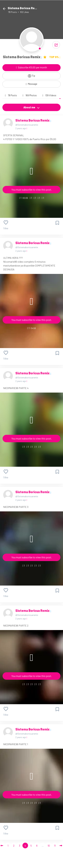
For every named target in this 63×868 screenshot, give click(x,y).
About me (31, 107)
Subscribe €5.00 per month (32, 67)
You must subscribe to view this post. (32, 190)
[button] (56, 45)
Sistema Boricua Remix (33, 120)
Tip (31, 76)
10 (49, 846)
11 (55, 846)
